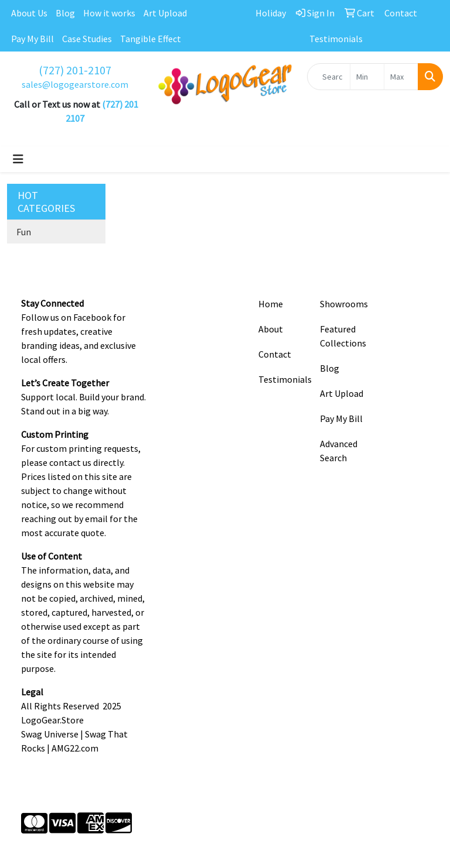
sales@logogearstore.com (75, 84)
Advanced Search (339, 451)
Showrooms (344, 304)
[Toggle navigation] (18, 159)
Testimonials (282, 379)
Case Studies (87, 39)
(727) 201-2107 (75, 70)
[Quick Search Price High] (401, 77)
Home (271, 304)
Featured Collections (343, 336)
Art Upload (165, 13)
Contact (275, 354)
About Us (29, 13)
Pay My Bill (33, 39)
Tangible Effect (151, 39)
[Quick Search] (329, 77)
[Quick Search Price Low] (367, 77)
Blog (65, 13)
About (271, 329)
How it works (109, 13)
